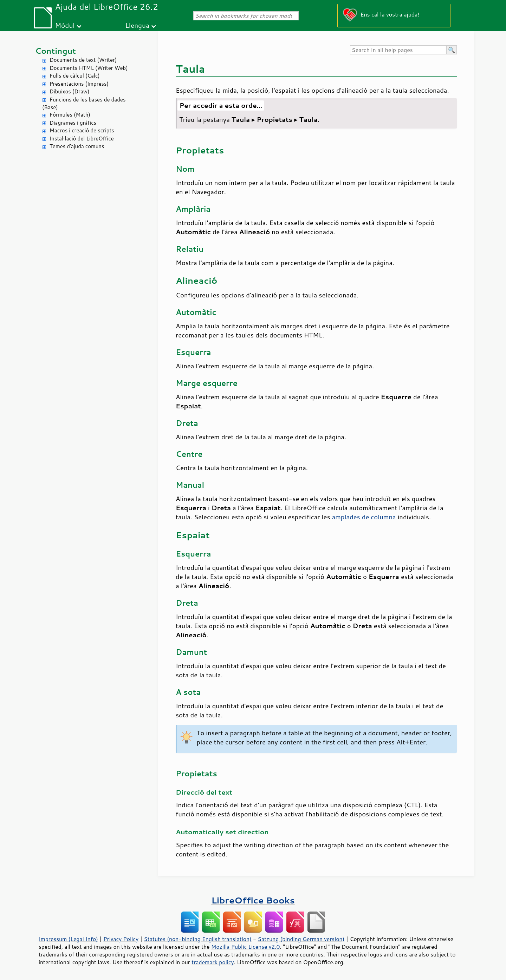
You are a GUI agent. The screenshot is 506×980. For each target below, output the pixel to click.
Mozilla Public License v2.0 (246, 947)
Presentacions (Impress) (79, 84)
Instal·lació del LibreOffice (82, 139)
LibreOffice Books (253, 900)
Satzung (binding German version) (301, 939)
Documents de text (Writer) (83, 60)
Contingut (56, 51)
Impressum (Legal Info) (68, 939)
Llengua (137, 25)
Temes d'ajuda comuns (77, 146)
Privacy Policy (121, 939)
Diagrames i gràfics (73, 123)
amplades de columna (364, 517)
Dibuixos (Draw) (69, 91)
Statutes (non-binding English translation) (197, 939)
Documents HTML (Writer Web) (89, 68)
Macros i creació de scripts (82, 130)
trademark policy (213, 962)
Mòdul (65, 25)
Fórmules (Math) (70, 115)
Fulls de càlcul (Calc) (75, 76)
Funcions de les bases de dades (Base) (84, 104)
